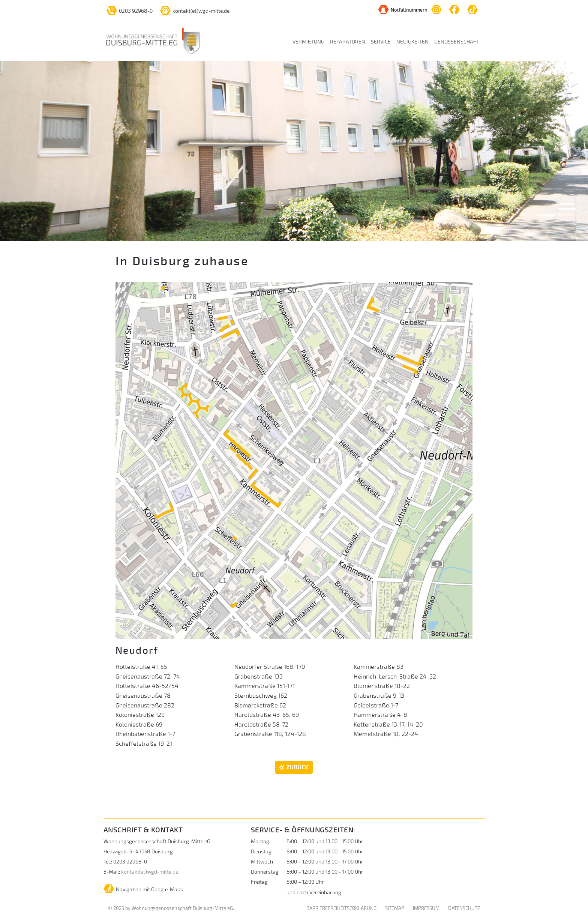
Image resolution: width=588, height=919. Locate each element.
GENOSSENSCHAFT (457, 41)
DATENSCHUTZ (464, 908)
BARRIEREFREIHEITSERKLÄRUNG (341, 908)
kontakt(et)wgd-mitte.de (195, 11)
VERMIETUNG (308, 41)
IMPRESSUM (426, 908)
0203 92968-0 (130, 11)
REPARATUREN (348, 41)
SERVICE (381, 41)
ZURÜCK (294, 767)
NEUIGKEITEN (412, 41)
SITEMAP (395, 908)
